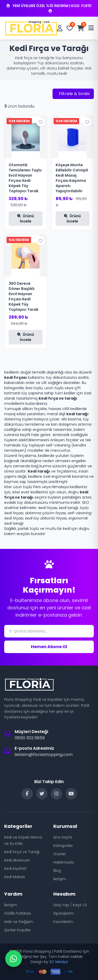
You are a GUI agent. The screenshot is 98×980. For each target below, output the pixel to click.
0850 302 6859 (30, 738)
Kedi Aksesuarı (17, 860)
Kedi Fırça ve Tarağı (22, 852)
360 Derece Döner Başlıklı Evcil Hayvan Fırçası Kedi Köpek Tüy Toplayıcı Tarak (24, 296)
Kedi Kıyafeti (15, 869)
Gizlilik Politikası (18, 913)
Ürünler (60, 854)
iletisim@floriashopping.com (44, 755)
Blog (57, 871)
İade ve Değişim (19, 922)
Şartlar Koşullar (18, 930)
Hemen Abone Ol (49, 647)
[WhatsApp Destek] (14, 959)
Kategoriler (63, 846)
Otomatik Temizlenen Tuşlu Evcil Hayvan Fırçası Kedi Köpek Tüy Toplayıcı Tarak (25, 178)
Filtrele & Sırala (74, 94)
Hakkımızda (64, 862)
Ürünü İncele (26, 219)
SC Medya (59, 962)
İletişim (60, 879)
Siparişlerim (64, 913)
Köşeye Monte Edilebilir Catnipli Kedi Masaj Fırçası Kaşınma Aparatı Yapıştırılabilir (72, 178)
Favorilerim (63, 922)
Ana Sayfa (63, 837)
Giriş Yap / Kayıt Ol (70, 905)
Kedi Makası (15, 877)
